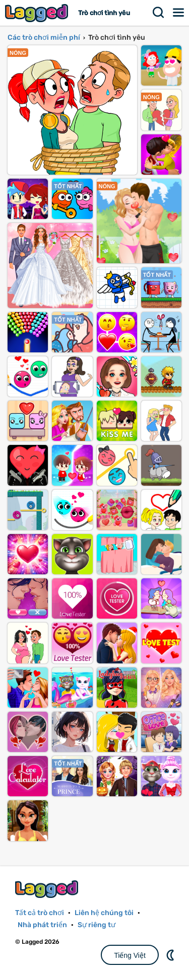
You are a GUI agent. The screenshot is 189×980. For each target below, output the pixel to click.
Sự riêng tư (97, 925)
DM (171, 955)
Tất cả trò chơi (40, 913)
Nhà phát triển (42, 925)
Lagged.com (48, 889)
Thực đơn (179, 13)
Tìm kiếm (159, 13)
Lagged (38, 13)
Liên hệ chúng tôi (104, 913)
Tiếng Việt (130, 955)
